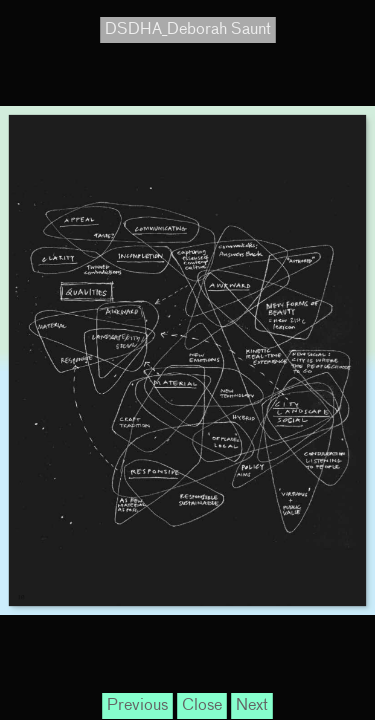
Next (252, 706)
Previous (137, 706)
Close (202, 706)
